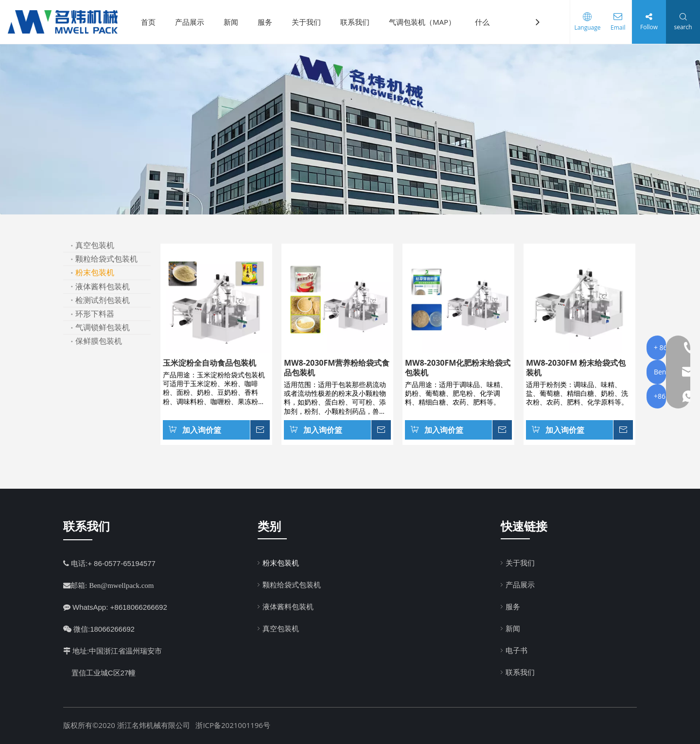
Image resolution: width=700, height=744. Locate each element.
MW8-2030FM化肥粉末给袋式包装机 (458, 368)
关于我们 (310, 22)
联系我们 (359, 22)
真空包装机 (95, 245)
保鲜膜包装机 (99, 341)
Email (615, 27)
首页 (152, 22)
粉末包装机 (95, 272)
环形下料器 (95, 314)
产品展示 (193, 22)
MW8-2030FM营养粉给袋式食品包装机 (337, 368)
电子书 (516, 650)
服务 (269, 22)
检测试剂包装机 (103, 300)
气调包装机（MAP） (426, 22)
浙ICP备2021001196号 (233, 725)
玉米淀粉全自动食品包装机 (210, 363)
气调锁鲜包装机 (103, 327)
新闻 (235, 22)
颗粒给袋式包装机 (106, 259)
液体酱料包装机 (103, 286)
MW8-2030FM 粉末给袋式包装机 (576, 368)
